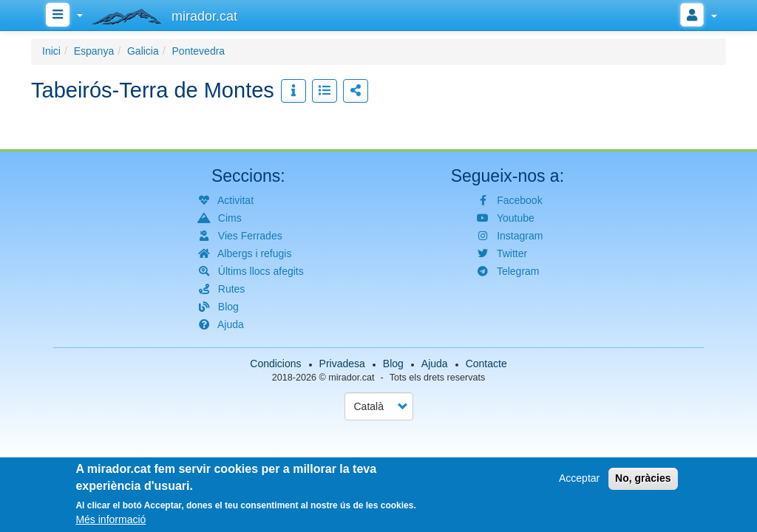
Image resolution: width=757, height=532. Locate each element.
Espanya (94, 51)
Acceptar (579, 478)
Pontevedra (199, 51)
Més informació (111, 519)
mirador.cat (351, 378)
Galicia (143, 51)
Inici (51, 51)
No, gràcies (643, 478)
